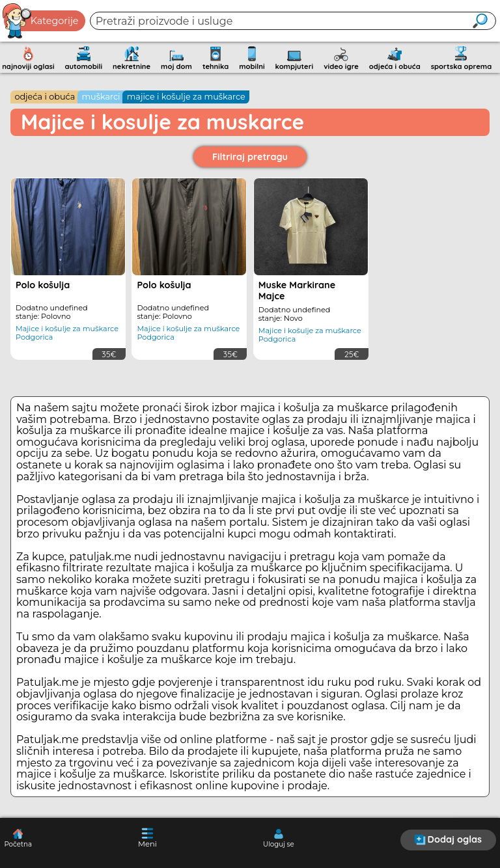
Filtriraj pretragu (250, 157)
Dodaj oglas (448, 839)
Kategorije (41, 21)
